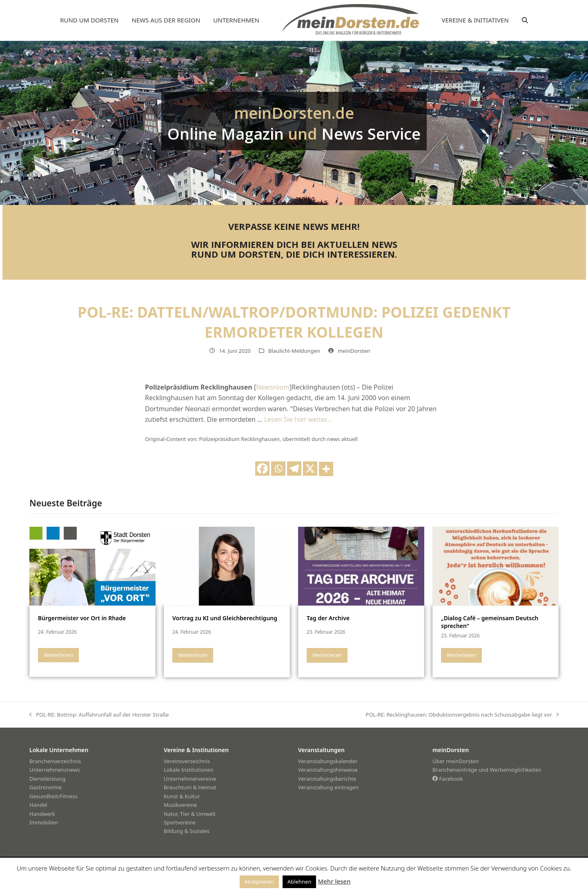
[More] (326, 469)
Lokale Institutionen (189, 770)
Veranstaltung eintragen (328, 787)
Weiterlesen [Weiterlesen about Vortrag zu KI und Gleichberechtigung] (193, 655)
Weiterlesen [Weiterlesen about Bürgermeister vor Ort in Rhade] (58, 655)
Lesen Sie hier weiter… (298, 419)
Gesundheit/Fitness (53, 796)
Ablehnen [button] (299, 882)
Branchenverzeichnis (55, 761)
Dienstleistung (47, 779)
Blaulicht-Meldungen (294, 351)
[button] (525, 20)
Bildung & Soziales (187, 831)
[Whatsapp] (278, 469)
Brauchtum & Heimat (190, 787)
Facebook (448, 779)
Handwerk (42, 814)
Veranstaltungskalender (328, 761)
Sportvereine (180, 822)
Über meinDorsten (455, 761)
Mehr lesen (334, 881)
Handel (38, 805)
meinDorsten (354, 351)
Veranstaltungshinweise (328, 770)
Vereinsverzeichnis (187, 761)
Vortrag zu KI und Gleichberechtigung (225, 618)
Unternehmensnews (55, 770)
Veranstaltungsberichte (327, 779)
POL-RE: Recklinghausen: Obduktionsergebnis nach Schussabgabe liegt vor (462, 715)
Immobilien (44, 822)
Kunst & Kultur (182, 796)
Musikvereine (180, 805)
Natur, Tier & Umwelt (190, 814)
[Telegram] (294, 469)
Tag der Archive (328, 618)
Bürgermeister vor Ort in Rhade (82, 618)
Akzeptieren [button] (259, 882)
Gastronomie (46, 787)
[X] (310, 469)
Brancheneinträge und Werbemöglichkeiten (487, 770)
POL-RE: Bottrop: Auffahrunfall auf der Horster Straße (99, 715)
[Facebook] (262, 469)
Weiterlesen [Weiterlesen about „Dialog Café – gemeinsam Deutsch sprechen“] (461, 655)
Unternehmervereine (190, 779)
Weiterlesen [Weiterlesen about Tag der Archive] (327, 655)
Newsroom (273, 387)
